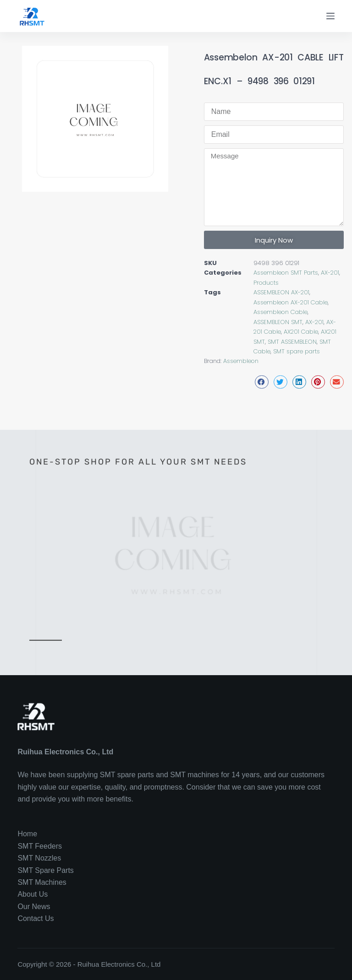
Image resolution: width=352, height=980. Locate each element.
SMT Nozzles (39, 858)
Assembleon (241, 361)
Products (266, 283)
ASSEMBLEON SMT (278, 322)
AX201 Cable (301, 332)
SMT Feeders (40, 846)
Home (27, 834)
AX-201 (330, 273)
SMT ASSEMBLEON (292, 342)
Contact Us (36, 918)
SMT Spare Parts (45, 870)
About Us (33, 894)
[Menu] (330, 16)
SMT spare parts (297, 351)
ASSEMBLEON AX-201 (281, 292)
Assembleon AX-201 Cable (291, 302)
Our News (34, 907)
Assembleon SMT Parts (286, 273)
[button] (262, 382)
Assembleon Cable (280, 312)
